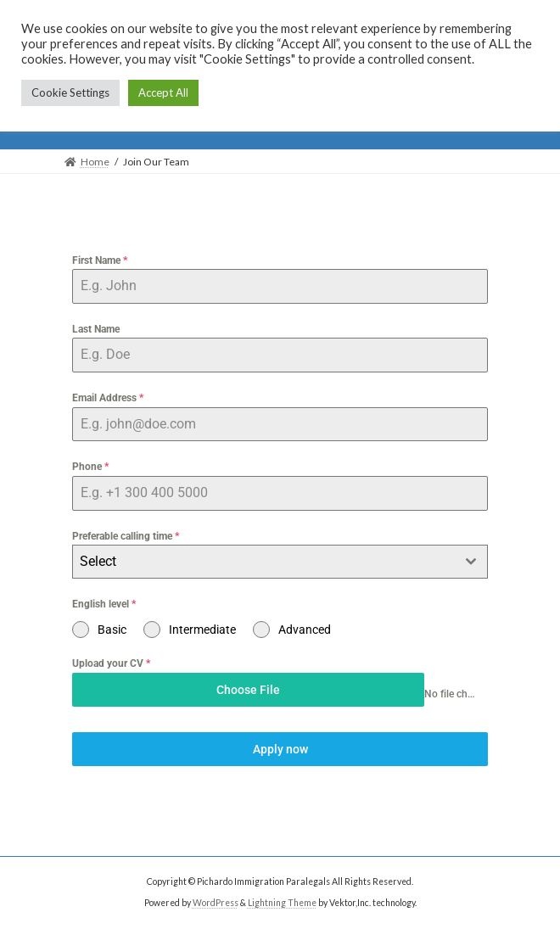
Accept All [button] (163, 92)
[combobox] (280, 562)
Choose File (248, 690)
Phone (90, 467)
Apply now (280, 749)
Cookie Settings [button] (70, 92)
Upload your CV (111, 663)
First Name (100, 260)
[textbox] (264, 562)
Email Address (108, 398)
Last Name (96, 329)
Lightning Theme (282, 903)
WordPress (216, 903)
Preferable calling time (126, 536)
